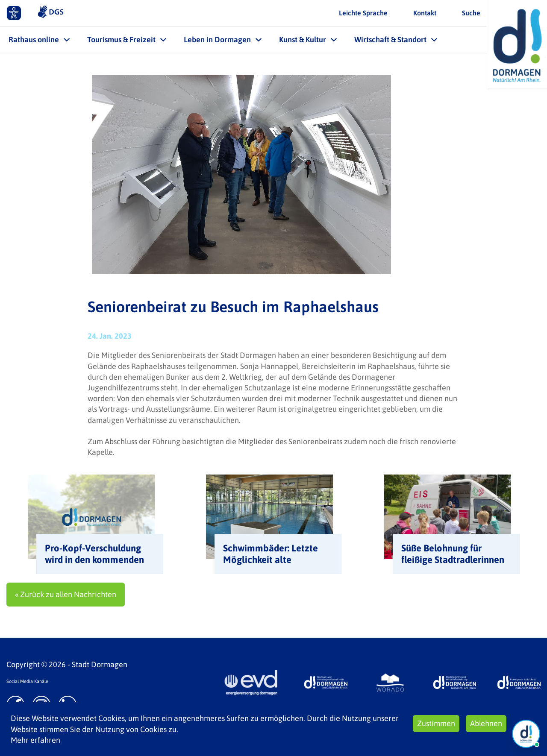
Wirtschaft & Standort (390, 40)
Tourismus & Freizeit (121, 40)
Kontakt (425, 13)
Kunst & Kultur (303, 40)
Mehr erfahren (35, 740)
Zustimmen (436, 723)
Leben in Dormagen (217, 40)
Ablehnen (486, 723)
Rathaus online (34, 40)
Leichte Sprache (363, 13)
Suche (471, 13)
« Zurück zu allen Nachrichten (66, 594)
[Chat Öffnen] (526, 734)
